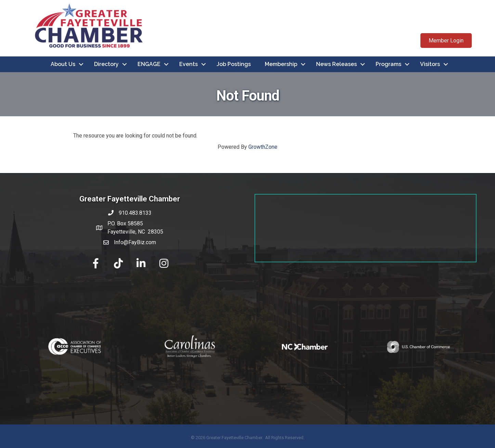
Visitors (430, 64)
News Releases (336, 64)
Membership (281, 64)
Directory (106, 64)
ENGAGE (149, 64)
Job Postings (234, 64)
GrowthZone (263, 147)
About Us (63, 64)
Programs (388, 64)
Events (188, 64)
